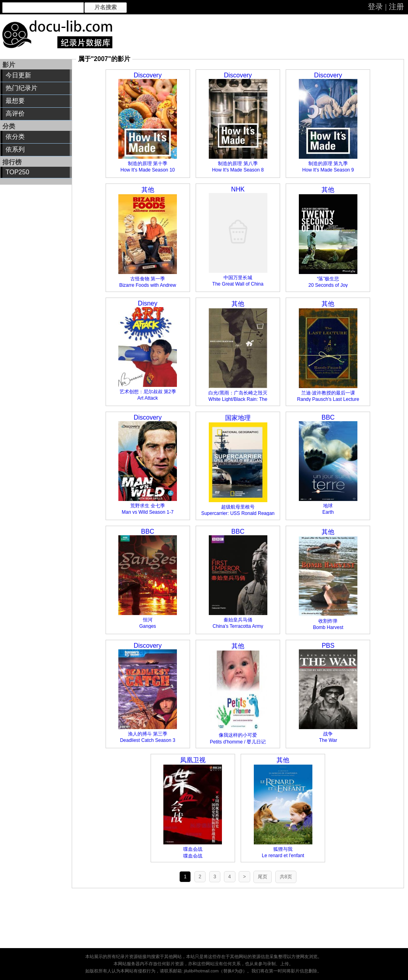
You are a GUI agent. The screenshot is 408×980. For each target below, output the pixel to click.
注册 (396, 7)
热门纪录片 (22, 88)
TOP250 (17, 172)
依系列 (15, 149)
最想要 (15, 101)
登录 (375, 7)
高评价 (15, 113)
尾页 (263, 877)
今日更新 (18, 75)
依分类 (15, 137)
